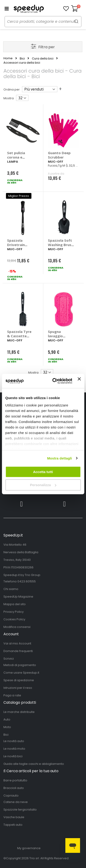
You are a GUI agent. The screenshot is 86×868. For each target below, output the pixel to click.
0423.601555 (27, 581)
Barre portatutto (15, 780)
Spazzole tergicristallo (20, 810)
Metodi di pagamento (20, 665)
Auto (7, 719)
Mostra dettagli (59, 458)
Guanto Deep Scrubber (59, 155)
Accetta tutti (43, 472)
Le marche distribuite (19, 712)
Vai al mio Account (17, 643)
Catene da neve (16, 802)
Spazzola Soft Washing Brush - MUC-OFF (61, 245)
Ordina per (12, 89)
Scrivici (9, 659)
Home (8, 58)
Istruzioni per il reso (18, 688)
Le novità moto (14, 749)
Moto (7, 727)
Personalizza (43, 485)
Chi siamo (11, 589)
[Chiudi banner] (79, 381)
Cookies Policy (14, 619)
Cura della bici (43, 58)
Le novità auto (14, 741)
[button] (66, 9)
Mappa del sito (15, 604)
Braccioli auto (14, 788)
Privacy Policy (14, 612)
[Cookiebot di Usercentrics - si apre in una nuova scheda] (54, 381)
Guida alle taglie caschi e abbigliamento (34, 764)
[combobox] (43, 22)
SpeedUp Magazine (18, 597)
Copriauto (11, 796)
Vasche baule (14, 817)
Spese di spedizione (19, 680)
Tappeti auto (13, 825)
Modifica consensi (17, 627)
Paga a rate (12, 695)
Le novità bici (13, 756)
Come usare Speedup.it (21, 673)
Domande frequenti (18, 651)
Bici (22, 58)
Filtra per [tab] (47, 47)
